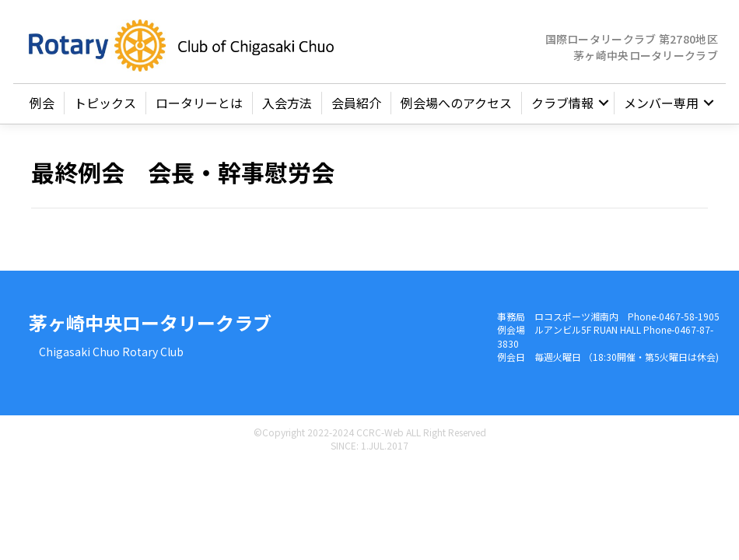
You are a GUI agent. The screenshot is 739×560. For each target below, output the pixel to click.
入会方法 (287, 103)
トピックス (105, 103)
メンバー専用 (661, 103)
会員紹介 (356, 103)
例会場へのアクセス (456, 103)
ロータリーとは (199, 103)
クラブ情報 (562, 103)
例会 (42, 103)
